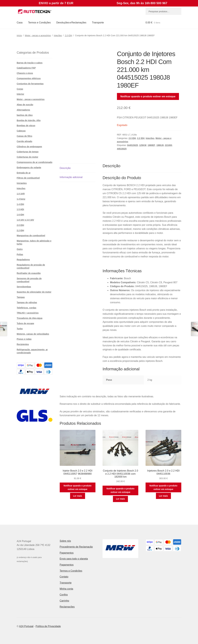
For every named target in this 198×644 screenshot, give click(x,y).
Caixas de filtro (24, 136)
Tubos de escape (25, 323)
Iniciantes (22, 183)
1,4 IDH (20, 204)
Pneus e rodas (24, 339)
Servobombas (24, 287)
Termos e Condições (39, 23)
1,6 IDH (20, 215)
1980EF (151, 145)
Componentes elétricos (29, 78)
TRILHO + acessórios (28, 313)
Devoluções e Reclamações (71, 23)
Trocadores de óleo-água (30, 318)
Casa (20, 23)
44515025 (122, 149)
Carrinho (64, 601)
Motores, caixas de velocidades (33, 334)
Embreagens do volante (29, 168)
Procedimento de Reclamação (76, 547)
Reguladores (23, 260)
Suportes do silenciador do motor (34, 292)
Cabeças (21, 131)
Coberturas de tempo (28, 152)
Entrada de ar (24, 173)
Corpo (20, 89)
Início (19, 35)
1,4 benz (21, 199)
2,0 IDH (68, 35)
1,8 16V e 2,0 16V (25, 220)
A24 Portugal (26, 626)
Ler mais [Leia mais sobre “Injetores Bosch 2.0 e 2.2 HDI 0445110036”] (163, 496)
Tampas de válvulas (27, 302)
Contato (64, 577)
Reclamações (67, 607)
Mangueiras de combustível (31, 236)
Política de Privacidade (48, 626)
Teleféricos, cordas (27, 308)
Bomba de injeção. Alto (29, 120)
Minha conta (66, 589)
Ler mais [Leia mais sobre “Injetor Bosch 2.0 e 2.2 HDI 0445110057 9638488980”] (77, 496)
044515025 (133, 145)
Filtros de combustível (28, 178)
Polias (20, 254)
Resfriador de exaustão (29, 273)
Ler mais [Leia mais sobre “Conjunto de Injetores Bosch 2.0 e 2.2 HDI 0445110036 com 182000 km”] (121, 499)
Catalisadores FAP (26, 68)
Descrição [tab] (65, 168)
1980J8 (160, 145)
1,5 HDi (20, 209)
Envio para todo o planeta (74, 559)
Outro (20, 249)
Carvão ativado (24, 141)
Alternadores (23, 110)
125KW (143, 145)
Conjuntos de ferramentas (30, 84)
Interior (20, 94)
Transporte (98, 23)
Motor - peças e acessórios (38, 35)
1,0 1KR (21, 194)
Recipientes (23, 344)
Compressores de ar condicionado (34, 162)
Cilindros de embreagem (29, 147)
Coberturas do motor (27, 157)
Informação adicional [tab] (71, 177)
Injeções (58, 35)
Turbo (20, 329)
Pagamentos (67, 553)
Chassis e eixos (25, 73)
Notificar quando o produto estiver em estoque (148, 96)
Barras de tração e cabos (30, 63)
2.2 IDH (141, 138)
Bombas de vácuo (26, 126)
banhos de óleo (25, 115)
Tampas (21, 297)
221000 (168, 145)
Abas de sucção (25, 105)
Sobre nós (65, 541)
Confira (64, 595)
